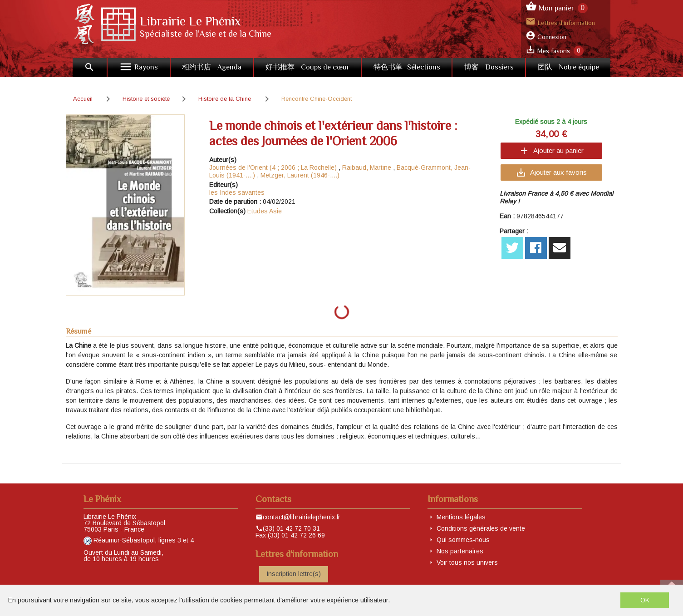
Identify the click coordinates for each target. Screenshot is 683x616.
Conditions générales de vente (481, 528)
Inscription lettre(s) (294, 574)
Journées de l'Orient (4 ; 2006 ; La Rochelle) (273, 168)
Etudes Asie (265, 211)
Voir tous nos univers (467, 562)
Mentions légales (461, 517)
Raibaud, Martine (367, 168)
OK (645, 600)
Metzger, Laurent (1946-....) (300, 175)
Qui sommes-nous (463, 540)
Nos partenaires (460, 551)
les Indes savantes (237, 192)
